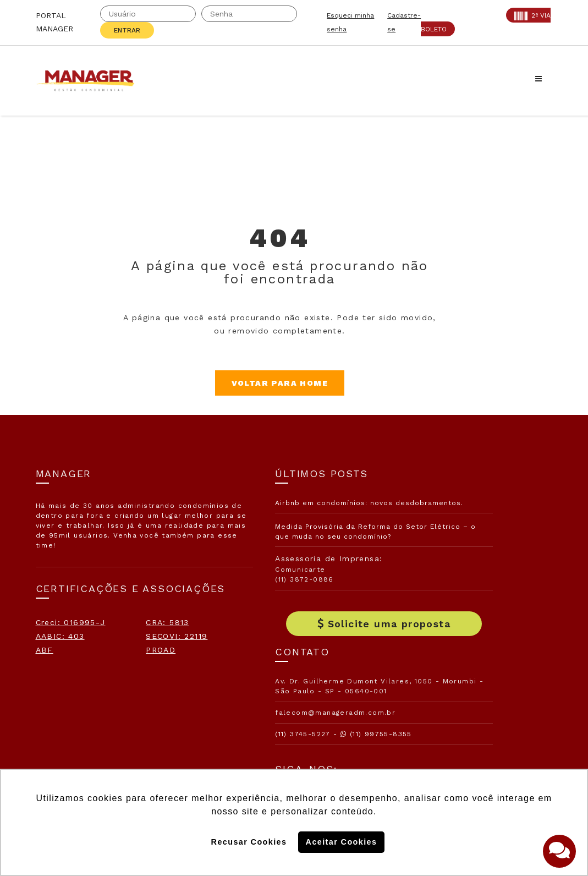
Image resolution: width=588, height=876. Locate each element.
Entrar (127, 30)
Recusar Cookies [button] (249, 842)
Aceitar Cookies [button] (342, 842)
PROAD (51, 716)
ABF (45, 703)
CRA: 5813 (57, 661)
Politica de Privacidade (446, 746)
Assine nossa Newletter (453, 675)
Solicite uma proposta (294, 644)
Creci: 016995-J (71, 648)
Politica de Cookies (438, 710)
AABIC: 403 (60, 675)
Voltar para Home (294, 383)
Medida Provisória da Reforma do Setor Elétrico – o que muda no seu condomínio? (291, 546)
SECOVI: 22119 (67, 689)
